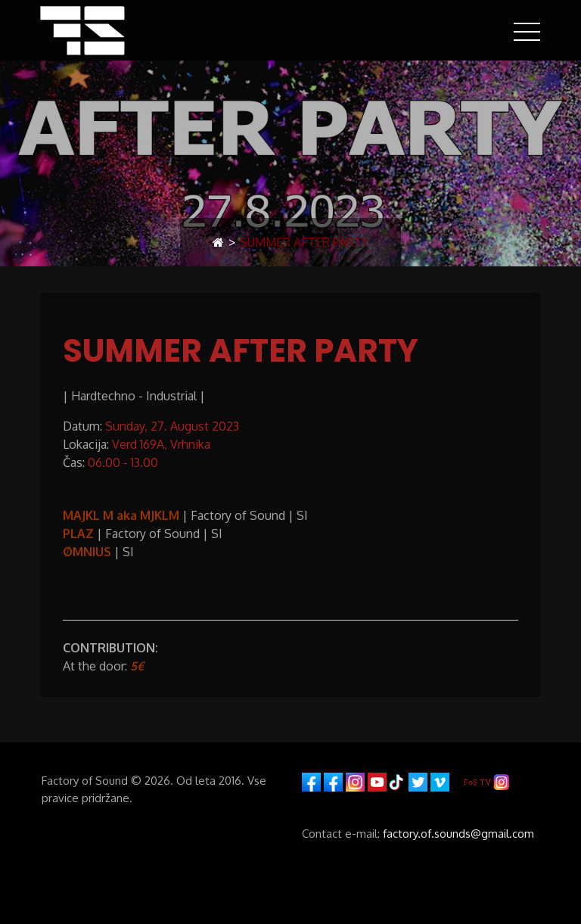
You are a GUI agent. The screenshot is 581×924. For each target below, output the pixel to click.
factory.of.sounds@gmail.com (458, 834)
